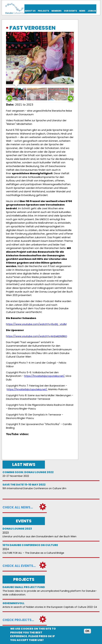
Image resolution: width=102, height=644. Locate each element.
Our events (70, 11)
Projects (43, 11)
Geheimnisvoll (13, 603)
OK (87, 631)
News (82, 11)
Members (56, 11)
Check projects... (18, 620)
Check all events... (19, 566)
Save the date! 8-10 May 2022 (24, 485)
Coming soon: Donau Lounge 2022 (28, 472)
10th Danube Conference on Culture (30, 545)
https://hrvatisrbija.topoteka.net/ (44, 376)
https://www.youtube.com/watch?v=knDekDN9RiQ (37, 336)
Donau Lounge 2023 (17, 529)
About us (30, 11)
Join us (92, 11)
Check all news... (18, 507)
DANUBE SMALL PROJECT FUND (24, 587)
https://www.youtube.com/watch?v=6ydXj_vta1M (36, 324)
